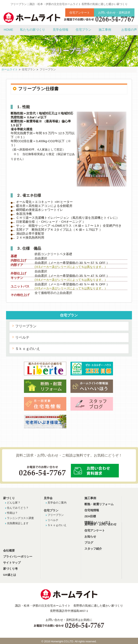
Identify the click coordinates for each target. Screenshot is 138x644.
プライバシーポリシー (18, 557)
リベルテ (22, 337)
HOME (8, 30)
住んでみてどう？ (18, 508)
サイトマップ (12, 563)
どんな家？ (14, 503)
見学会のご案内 (57, 503)
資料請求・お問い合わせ (100, 524)
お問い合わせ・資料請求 (114, 13)
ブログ (89, 543)
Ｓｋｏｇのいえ (28, 349)
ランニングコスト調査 (20, 518)
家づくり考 (10, 569)
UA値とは (10, 575)
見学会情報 (61, 30)
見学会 (48, 498)
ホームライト (10, 69)
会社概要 (9, 551)
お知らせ (90, 537)
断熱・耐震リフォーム (99, 504)
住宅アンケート (80, 13)
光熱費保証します (18, 523)
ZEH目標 (90, 516)
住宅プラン (83, 30)
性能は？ (12, 513)
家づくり (9, 498)
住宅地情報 (92, 510)
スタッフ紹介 (93, 549)
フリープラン (26, 326)
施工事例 (105, 30)
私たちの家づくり (33, 30)
